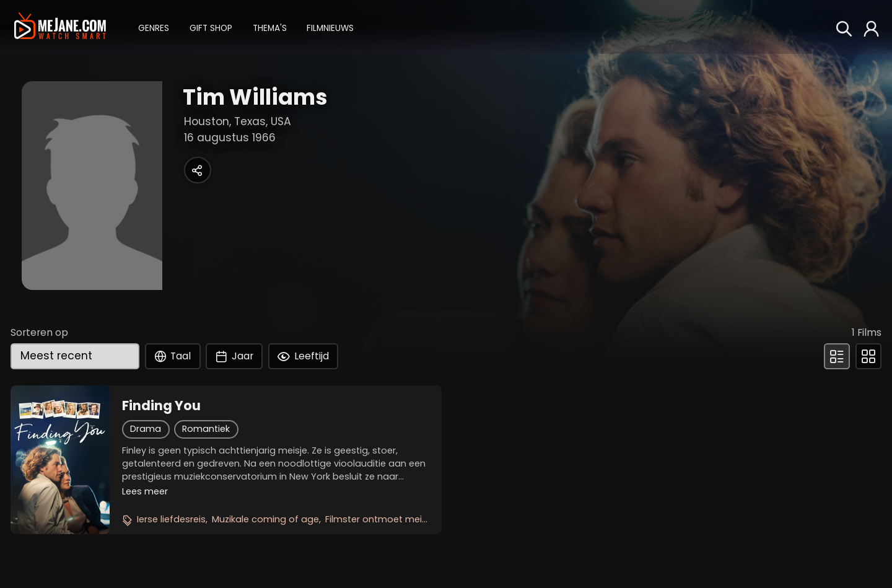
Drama (146, 429)
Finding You (161, 406)
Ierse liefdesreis (171, 519)
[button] (154, 27)
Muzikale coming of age (265, 519)
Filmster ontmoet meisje (380, 519)
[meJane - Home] (60, 27)
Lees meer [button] (145, 491)
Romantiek (206, 429)
